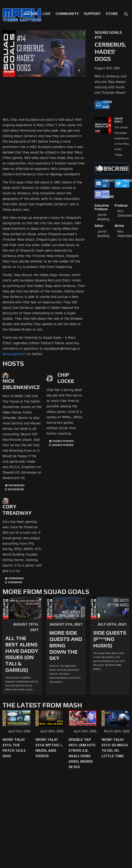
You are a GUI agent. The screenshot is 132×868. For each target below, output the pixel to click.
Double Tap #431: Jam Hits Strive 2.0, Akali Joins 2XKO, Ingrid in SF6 (82, 753)
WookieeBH (16, 485)
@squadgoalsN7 (14, 354)
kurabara (15, 582)
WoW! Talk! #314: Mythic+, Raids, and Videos (49, 748)
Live (47, 14)
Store (112, 14)
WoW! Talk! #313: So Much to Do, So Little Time (115, 748)
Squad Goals (119, 120)
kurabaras (16, 578)
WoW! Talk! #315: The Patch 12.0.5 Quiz (14, 748)
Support (92, 14)
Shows (31, 14)
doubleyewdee (63, 441)
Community (67, 14)
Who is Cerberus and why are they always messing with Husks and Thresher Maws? (110, 85)
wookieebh (16, 489)
